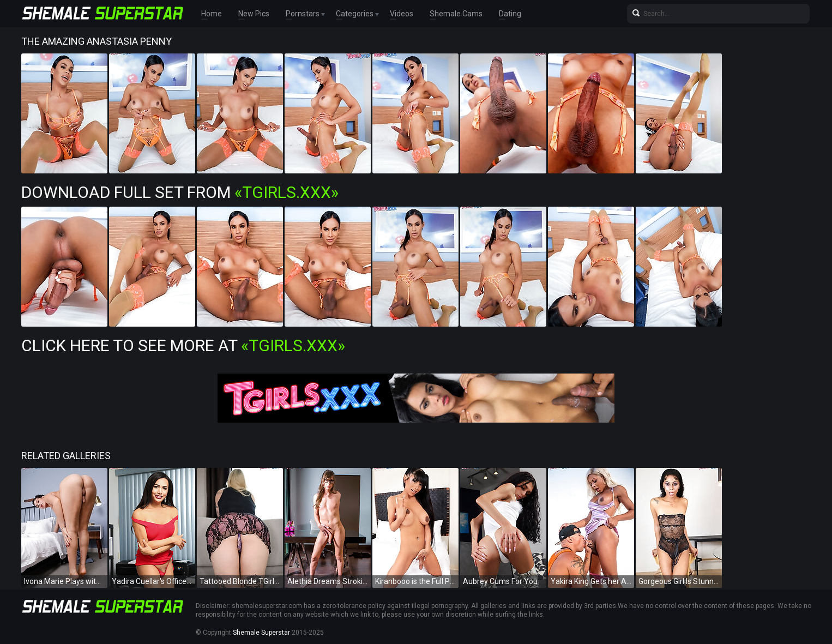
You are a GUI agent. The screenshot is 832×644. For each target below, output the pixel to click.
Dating (510, 14)
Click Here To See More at (183, 345)
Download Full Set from (180, 192)
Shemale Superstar (261, 633)
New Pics (254, 14)
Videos (402, 14)
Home (212, 14)
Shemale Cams (456, 14)
